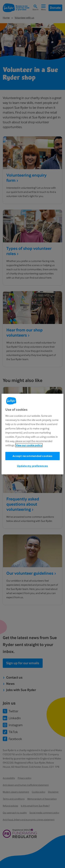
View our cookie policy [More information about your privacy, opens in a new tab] (29, 445)
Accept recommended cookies (32, 456)
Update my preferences (32, 466)
